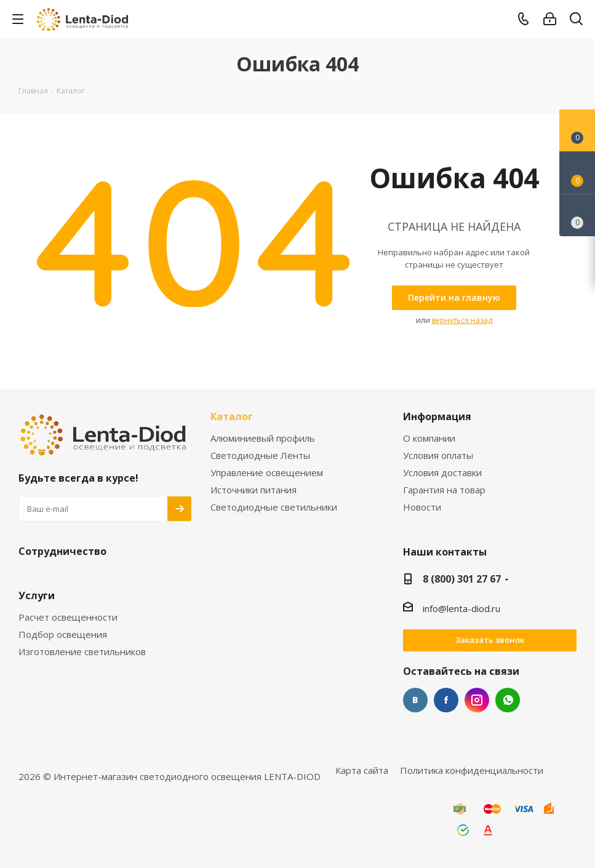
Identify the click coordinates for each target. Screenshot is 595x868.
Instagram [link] (477, 700)
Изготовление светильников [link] (82, 652)
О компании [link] (429, 438)
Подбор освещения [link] (63, 635)
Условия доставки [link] (442, 473)
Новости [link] (422, 507)
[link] (84, 18)
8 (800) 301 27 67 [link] (462, 579)
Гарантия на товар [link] (444, 490)
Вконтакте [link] (415, 700)
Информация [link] (437, 417)
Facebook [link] (446, 700)
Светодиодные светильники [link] (274, 507)
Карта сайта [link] (362, 770)
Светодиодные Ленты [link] (260, 456)
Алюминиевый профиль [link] (263, 438)
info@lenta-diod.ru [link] (461, 608)
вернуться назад (462, 320)
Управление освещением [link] (267, 473)
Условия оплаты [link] (438, 456)
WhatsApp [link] (508, 700)
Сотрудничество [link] (62, 552)
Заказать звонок (490, 640)
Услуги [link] (37, 596)
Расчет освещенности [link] (68, 617)
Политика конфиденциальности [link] (472, 770)
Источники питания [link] (254, 490)
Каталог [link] (232, 417)
